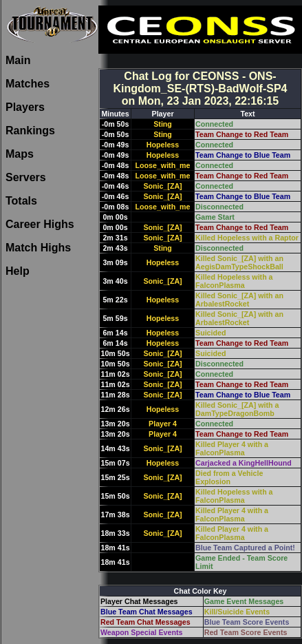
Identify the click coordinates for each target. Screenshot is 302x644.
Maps (20, 154)
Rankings (30, 131)
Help (18, 271)
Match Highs (38, 248)
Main (18, 60)
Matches (28, 84)
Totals (21, 201)
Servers (26, 177)
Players (25, 107)
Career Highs (40, 224)
